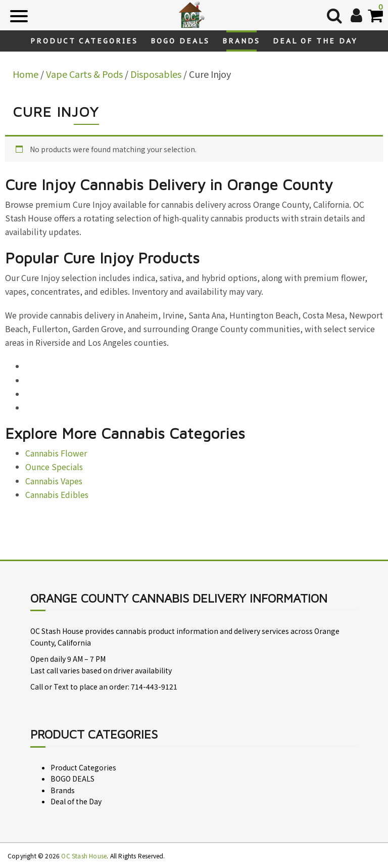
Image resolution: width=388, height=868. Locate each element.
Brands (241, 41)
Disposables (156, 74)
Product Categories (84, 41)
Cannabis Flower (56, 453)
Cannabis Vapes (54, 481)
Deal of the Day (315, 41)
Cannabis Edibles (57, 494)
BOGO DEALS (180, 41)
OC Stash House (84, 856)
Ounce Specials (54, 467)
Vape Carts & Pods (84, 74)
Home (26, 74)
